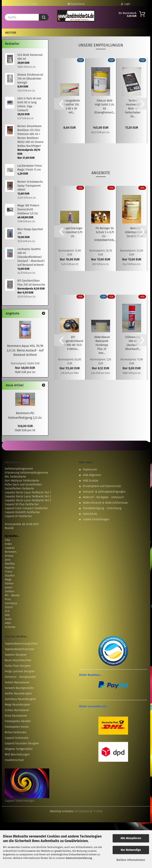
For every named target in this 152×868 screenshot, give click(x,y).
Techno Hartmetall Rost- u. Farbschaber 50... (133, 109)
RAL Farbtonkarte (15, 477)
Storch (9, 607)
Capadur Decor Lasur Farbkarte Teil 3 (28, 500)
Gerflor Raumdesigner (18, 694)
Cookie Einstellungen (96, 519)
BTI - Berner (12, 595)
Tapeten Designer (16, 655)
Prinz (8, 599)
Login (125, 4)
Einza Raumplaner (16, 716)
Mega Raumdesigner (18, 705)
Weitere (11, 33)
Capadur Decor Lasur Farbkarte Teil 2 (28, 496)
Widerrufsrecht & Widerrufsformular (105, 503)
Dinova (9, 556)
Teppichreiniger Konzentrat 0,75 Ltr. (73, 232)
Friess (9, 572)
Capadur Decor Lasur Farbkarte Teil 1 (28, 492)
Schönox (10, 627)
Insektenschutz (14, 760)
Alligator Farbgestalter (19, 749)
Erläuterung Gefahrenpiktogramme (27, 473)
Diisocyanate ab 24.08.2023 (22, 524)
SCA (7, 611)
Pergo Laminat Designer (20, 671)
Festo (8, 619)
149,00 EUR (25, 426)
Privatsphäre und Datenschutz (102, 486)
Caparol (10, 548)
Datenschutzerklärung (79, 858)
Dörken (9, 584)
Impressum (90, 470)
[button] (60, 104)
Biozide (9, 528)
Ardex (8, 544)
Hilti (7, 615)
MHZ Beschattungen (17, 755)
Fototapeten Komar (17, 727)
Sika (7, 540)
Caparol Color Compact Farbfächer (26, 508)
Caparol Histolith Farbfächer (22, 512)
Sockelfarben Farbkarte (19, 489)
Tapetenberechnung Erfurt (21, 644)
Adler (8, 623)
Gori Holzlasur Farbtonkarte (22, 481)
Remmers (11, 552)
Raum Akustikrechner (18, 660)
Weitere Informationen (131, 860)
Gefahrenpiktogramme (19, 469)
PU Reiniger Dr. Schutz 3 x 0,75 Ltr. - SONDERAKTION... (105, 234)
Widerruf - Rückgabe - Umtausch (103, 497)
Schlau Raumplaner (17, 710)
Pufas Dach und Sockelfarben (23, 485)
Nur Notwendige (131, 850)
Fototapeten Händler (18, 721)
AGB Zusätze (91, 481)
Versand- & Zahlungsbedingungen (104, 492)
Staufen (10, 576)
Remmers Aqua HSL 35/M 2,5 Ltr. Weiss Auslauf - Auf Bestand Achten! (25, 350)
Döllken (9, 591)
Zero (8, 560)
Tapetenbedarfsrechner (19, 649)
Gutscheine (90, 514)
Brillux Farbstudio (16, 732)
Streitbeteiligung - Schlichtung (102, 508)
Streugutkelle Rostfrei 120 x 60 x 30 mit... (72, 107)
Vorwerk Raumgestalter (19, 688)
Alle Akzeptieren (131, 838)
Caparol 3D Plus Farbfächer (22, 504)
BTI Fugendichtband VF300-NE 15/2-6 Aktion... (73, 343)
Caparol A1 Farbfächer (18, 516)
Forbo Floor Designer (18, 666)
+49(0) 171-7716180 (27, 4)
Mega (8, 580)
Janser (9, 587)
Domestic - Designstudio (20, 677)
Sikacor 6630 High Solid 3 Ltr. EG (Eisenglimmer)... (105, 107)
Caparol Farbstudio (17, 738)
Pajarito (10, 568)
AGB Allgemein (92, 475)
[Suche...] (44, 17)
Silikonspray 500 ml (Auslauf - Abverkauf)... (133, 343)
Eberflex (10, 564)
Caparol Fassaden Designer (22, 743)
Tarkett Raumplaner (17, 682)
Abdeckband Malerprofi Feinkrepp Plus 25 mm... (102, 345)
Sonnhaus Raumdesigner (20, 699)
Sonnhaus (11, 603)
